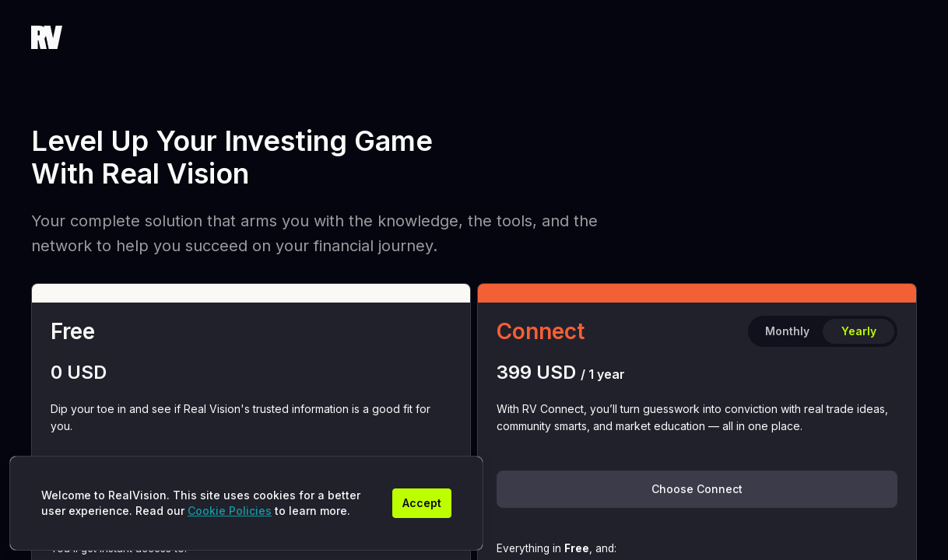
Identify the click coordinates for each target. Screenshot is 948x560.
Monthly (787, 331)
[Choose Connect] (697, 489)
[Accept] (422, 503)
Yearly (859, 331)
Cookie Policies (230, 511)
